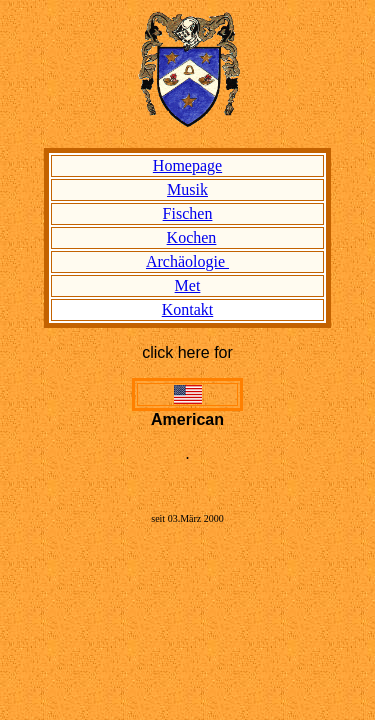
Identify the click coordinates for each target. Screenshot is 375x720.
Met (188, 285)
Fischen (188, 213)
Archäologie (187, 261)
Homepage (187, 165)
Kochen (192, 237)
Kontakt (188, 309)
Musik (187, 189)
